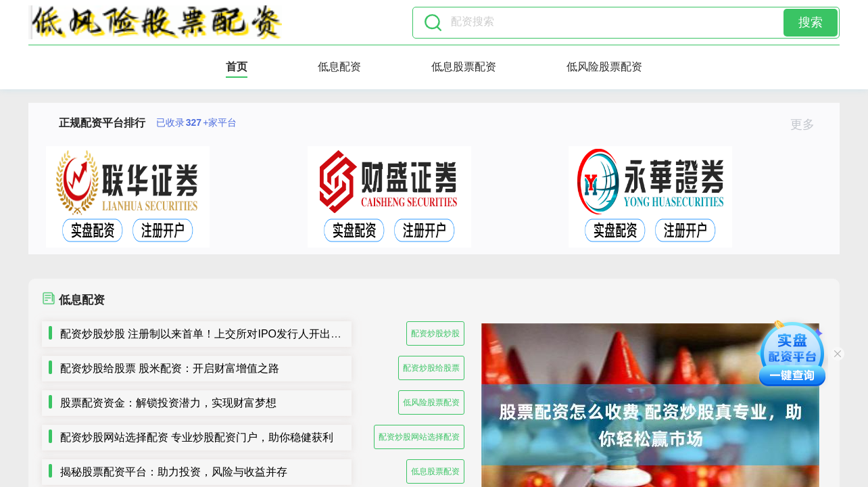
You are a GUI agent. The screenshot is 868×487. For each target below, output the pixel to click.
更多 (808, 124)
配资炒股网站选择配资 (419, 437)
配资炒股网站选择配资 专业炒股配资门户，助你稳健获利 (197, 437)
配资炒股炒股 (435, 333)
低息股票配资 (464, 67)
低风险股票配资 (604, 67)
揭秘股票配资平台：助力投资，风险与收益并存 (174, 472)
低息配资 (339, 67)
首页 (237, 67)
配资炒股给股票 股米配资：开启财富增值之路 (170, 368)
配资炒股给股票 (431, 368)
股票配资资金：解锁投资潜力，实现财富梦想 (168, 403)
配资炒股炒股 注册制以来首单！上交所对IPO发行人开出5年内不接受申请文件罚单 (258, 334)
